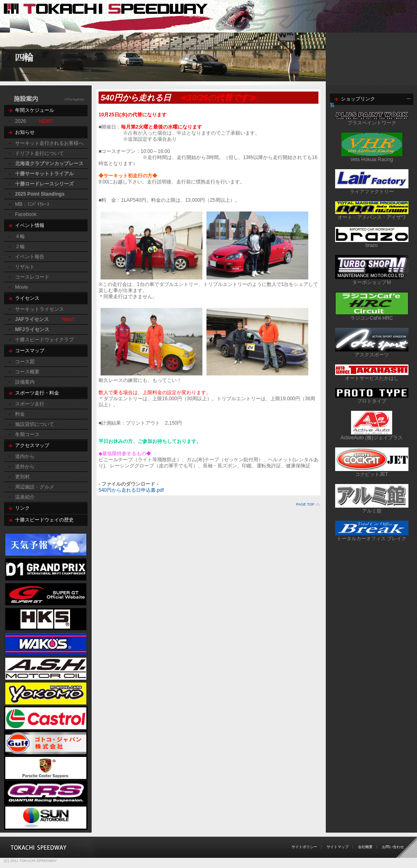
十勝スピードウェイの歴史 (44, 520)
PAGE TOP (305, 504)
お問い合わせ (393, 847)
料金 (20, 414)
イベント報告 (30, 257)
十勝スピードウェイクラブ (44, 340)
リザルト (25, 267)
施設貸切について (35, 424)
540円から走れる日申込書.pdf (131, 490)
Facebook (26, 214)
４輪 (20, 236)
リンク (22, 508)
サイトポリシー (304, 847)
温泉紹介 (25, 497)
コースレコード (32, 277)
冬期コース (27, 434)
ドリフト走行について (40, 153)
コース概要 (27, 372)
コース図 (25, 362)
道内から (25, 456)
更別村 (22, 477)
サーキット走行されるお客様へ (49, 143)
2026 (21, 121)
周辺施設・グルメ (35, 487)
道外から (25, 467)
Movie (22, 287)
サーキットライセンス (40, 309)
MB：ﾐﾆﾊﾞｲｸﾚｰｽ (32, 204)
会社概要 (365, 847)
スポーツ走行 (30, 404)
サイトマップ (338, 847)
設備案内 (25, 382)
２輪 (20, 246)
